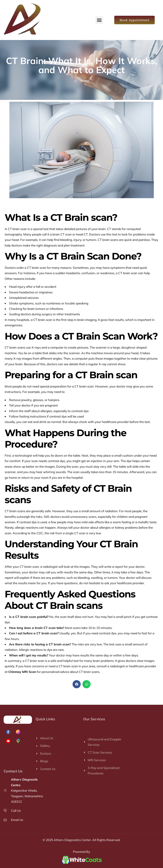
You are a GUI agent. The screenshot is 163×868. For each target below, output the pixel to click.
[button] (99, 20)
